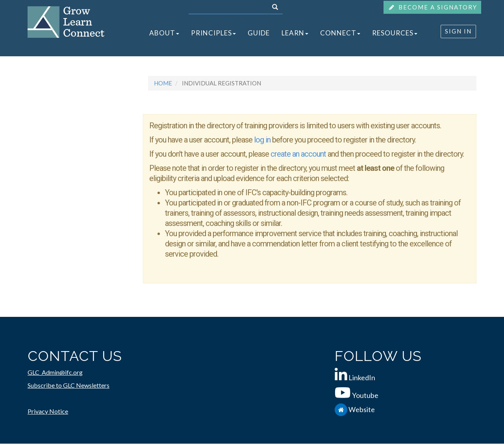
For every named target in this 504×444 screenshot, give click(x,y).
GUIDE (259, 33)
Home (163, 83)
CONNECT (340, 33)
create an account (299, 154)
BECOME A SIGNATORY (432, 7)
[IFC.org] (342, 409)
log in (262, 140)
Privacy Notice (48, 411)
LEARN (295, 33)
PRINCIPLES (213, 33)
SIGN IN (458, 31)
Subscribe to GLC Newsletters (69, 385)
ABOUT (164, 33)
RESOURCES (395, 33)
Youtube (365, 395)
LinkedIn (362, 377)
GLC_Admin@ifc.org (55, 372)
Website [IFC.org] (362, 409)
